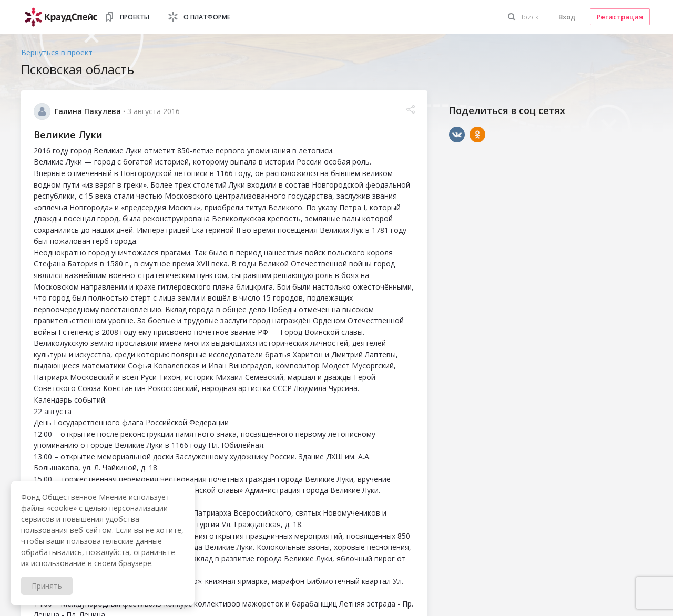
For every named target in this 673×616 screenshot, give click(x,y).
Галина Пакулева (88, 111)
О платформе (207, 17)
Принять (47, 586)
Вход (567, 17)
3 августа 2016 (154, 111)
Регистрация (620, 17)
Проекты (135, 17)
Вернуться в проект (57, 52)
